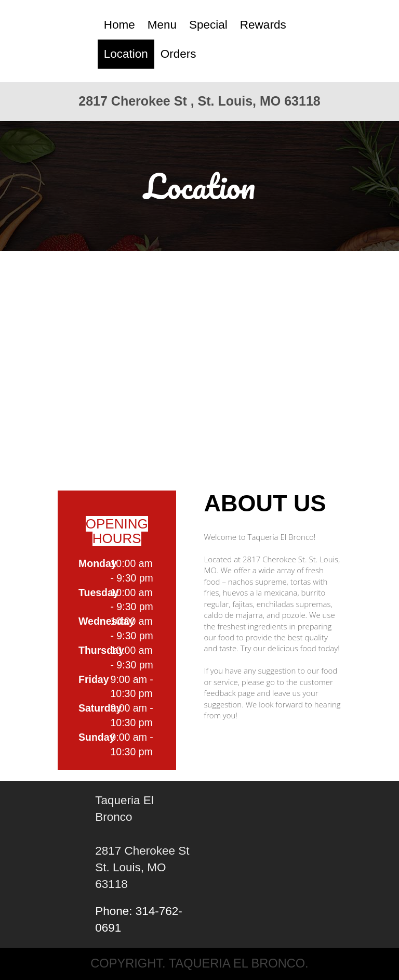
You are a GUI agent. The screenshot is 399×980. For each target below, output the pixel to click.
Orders (178, 54)
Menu (162, 25)
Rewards (263, 25)
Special (208, 25)
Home (119, 25)
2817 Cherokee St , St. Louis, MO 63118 (199, 101)
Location (126, 54)
